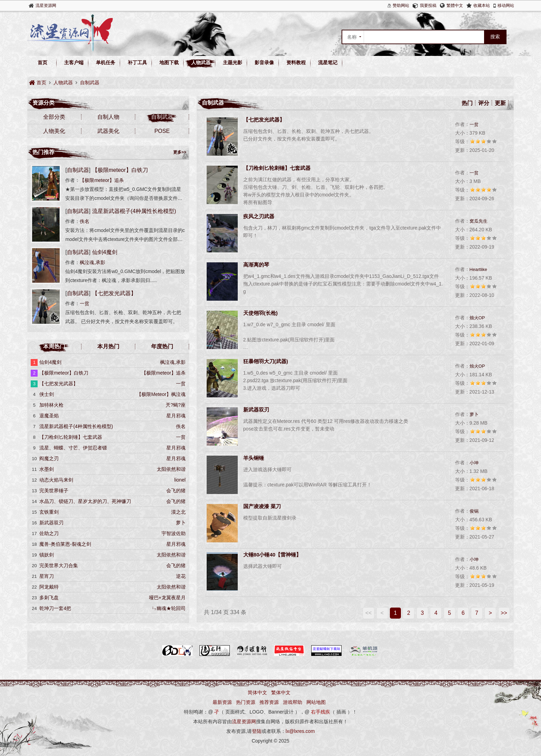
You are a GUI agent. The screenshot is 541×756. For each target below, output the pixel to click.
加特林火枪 (51, 405)
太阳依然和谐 (171, 469)
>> (504, 613)
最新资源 (222, 702)
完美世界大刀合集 (59, 565)
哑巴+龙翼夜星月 (167, 598)
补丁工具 (137, 62)
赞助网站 (401, 6)
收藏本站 (482, 6)
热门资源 (246, 702)
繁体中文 (281, 692)
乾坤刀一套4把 (55, 608)
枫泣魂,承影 (92, 262)
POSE (162, 131)
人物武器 (201, 62)
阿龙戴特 (49, 587)
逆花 (181, 576)
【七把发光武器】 (114, 293)
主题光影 (233, 62)
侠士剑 (47, 394)
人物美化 (54, 131)
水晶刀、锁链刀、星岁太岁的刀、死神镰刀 (85, 501)
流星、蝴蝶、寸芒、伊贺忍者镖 (73, 448)
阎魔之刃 (49, 458)
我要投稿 (428, 6)
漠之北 (178, 512)
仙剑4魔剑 (105, 252)
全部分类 (54, 117)
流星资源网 (46, 6)
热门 (467, 103)
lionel (180, 480)
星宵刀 (47, 576)
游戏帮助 (293, 702)
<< (369, 613)
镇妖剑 (47, 555)
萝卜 (474, 414)
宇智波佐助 (174, 533)
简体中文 (257, 692)
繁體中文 (455, 6)
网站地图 (316, 702)
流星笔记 (328, 62)
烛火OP (477, 318)
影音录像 (264, 62)
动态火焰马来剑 (56, 480)
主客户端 (74, 62)
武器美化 (108, 131)
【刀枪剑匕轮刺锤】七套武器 (71, 437)
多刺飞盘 (49, 598)
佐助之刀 (49, 533)
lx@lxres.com (300, 731)
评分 (484, 103)
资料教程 (296, 62)
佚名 (85, 221)
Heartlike (478, 269)
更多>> (180, 152)
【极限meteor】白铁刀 (120, 170)
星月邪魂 (176, 416)
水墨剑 (47, 469)
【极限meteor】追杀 (102, 180)
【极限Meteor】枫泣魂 (161, 394)
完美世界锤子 (54, 491)
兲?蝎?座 (176, 405)
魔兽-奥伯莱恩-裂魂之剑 (65, 544)
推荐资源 (269, 702)
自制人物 (108, 117)
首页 (42, 62)
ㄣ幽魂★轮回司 (169, 608)
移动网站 (506, 6)
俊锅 (474, 511)
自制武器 (90, 83)
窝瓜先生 (479, 221)
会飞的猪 (176, 491)
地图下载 (169, 62)
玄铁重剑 (49, 512)
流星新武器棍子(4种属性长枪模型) (134, 211)
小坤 (474, 463)
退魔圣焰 (49, 416)
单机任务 (106, 62)
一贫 (474, 124)
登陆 (257, 731)
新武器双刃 (51, 523)
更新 (500, 103)
